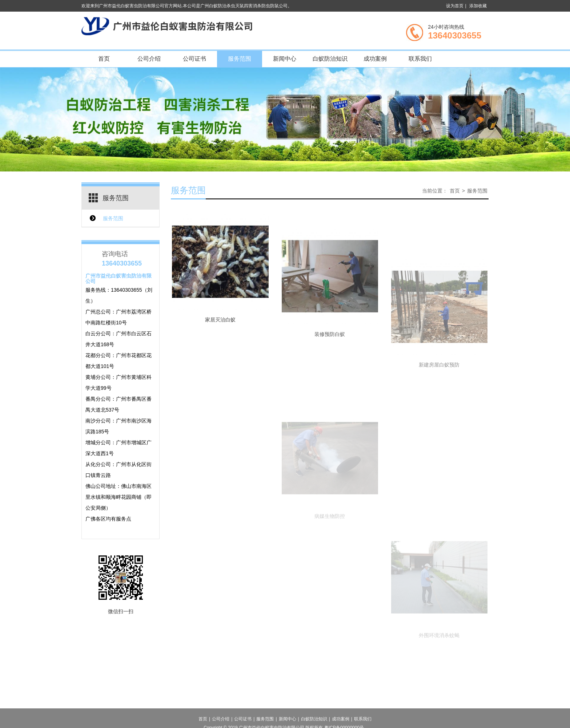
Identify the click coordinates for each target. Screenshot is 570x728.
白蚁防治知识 (330, 59)
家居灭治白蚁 (220, 328)
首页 (104, 59)
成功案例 (375, 59)
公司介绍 (149, 59)
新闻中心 (285, 59)
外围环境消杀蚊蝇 (439, 660)
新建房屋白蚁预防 (439, 397)
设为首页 (455, 6)
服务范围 (240, 59)
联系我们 (420, 59)
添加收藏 (478, 6)
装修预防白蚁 (330, 352)
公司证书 (194, 59)
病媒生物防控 (330, 541)
